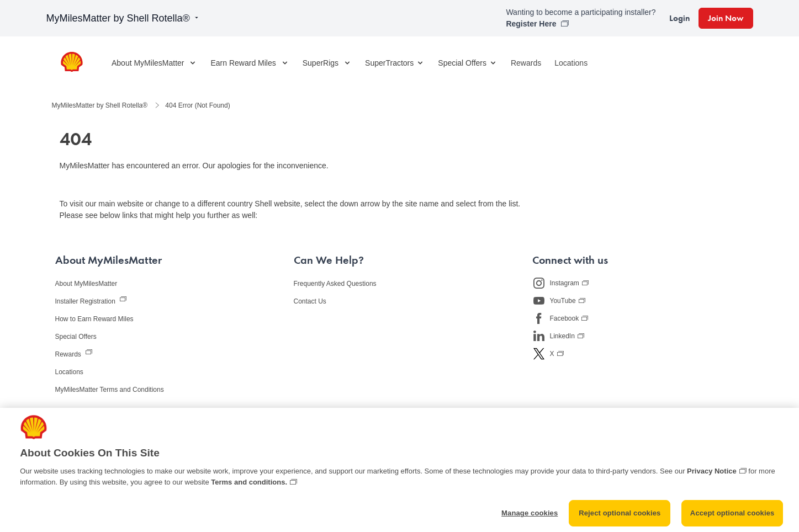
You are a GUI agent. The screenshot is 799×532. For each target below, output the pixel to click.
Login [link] (679, 18)
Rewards (526, 63)
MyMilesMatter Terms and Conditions (110, 390)
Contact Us (310, 301)
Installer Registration (86, 301)
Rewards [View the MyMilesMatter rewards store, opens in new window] (69, 354)
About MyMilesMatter (86, 284)
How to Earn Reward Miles (94, 319)
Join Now (726, 18)
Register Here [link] (532, 24)
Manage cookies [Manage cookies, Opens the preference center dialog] (530, 518)
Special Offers (468, 63)
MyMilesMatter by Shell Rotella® (124, 18)
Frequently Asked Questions (335, 284)
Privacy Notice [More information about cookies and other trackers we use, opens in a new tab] (712, 476)
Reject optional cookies (620, 518)
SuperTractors (395, 63)
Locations (571, 63)
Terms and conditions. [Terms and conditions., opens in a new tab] (249, 487)
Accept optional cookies (732, 518)
